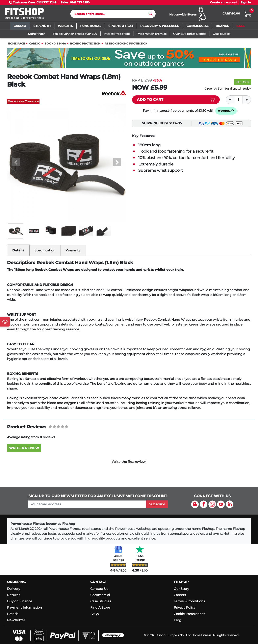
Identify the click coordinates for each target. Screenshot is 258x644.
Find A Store (100, 608)
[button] (16, 164)
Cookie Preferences (189, 614)
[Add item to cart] (176, 101)
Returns (14, 595)
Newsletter (16, 620)
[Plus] (247, 101)
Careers (180, 595)
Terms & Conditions (189, 601)
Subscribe (157, 504)
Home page (16, 45)
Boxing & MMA (55, 45)
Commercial (100, 595)
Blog (177, 620)
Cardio (35, 45)
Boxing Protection (85, 45)
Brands (13, 614)
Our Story (181, 589)
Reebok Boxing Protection (126, 45)
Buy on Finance (20, 601)
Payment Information (24, 608)
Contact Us (99, 589)
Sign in (246, 2)
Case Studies (101, 601)
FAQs (94, 614)
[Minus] (230, 101)
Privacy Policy (185, 608)
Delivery (14, 589)
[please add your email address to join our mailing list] (87, 504)
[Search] (111, 15)
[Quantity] (238, 101)
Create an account (224, 2)
